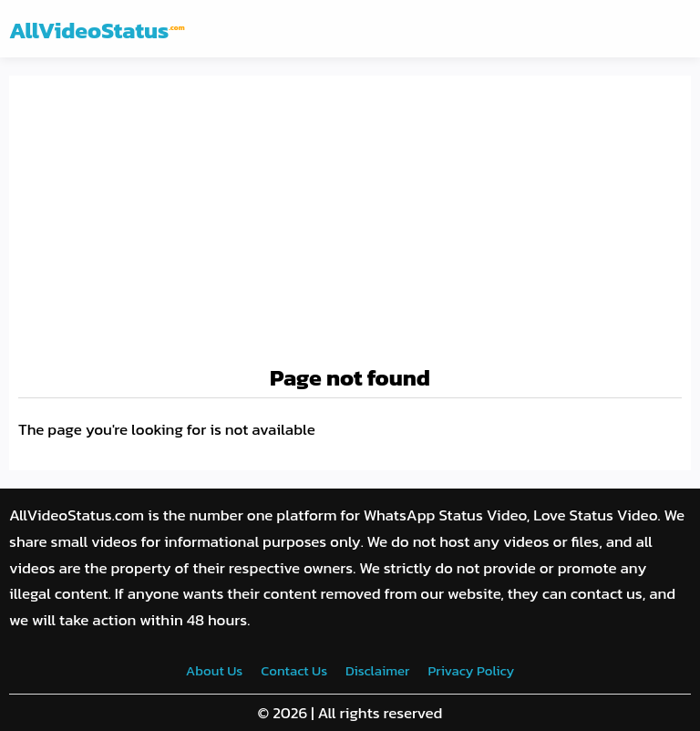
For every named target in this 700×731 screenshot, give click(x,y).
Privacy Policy (471, 670)
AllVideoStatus (97, 30)
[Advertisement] (350, 221)
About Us (214, 670)
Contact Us (294, 670)
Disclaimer (377, 670)
